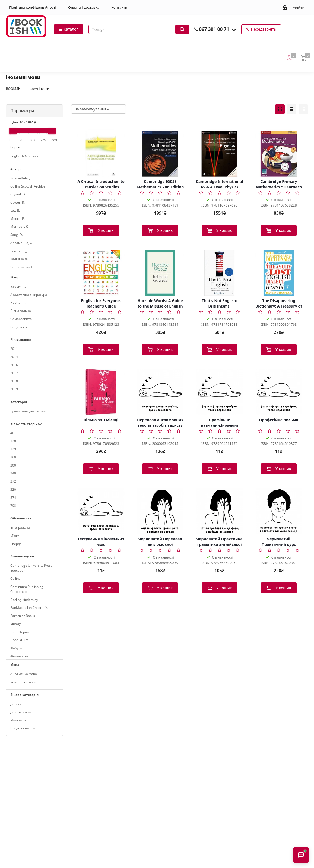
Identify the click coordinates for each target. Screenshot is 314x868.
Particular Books (23, 616)
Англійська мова (24, 674)
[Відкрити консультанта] (301, 855)
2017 (14, 373)
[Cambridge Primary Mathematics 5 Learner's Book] (279, 154)
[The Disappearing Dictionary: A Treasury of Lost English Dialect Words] (279, 273)
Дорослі (16, 704)
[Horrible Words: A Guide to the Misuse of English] (160, 273)
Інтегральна (20, 528)
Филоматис (20, 656)
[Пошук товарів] (139, 29)
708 (13, 506)
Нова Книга (20, 640)
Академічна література (29, 295)
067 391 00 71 (214, 29)
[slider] (13, 131)
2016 (14, 365)
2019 (14, 389)
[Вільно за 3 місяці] (101, 392)
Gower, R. (18, 202)
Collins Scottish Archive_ (28, 186)
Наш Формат (21, 632)
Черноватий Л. (22, 267)
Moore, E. (18, 219)
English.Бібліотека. (25, 156)
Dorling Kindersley (24, 600)
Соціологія (19, 327)
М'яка (15, 536)
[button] (234, 30)
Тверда (16, 544)
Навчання (18, 302)
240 (13, 473)
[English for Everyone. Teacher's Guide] (101, 273)
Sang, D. (17, 235)
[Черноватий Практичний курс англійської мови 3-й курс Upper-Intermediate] (279, 511)
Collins (15, 579)
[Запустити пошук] (182, 29)
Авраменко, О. (22, 243)
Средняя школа (23, 728)
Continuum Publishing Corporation (27, 589)
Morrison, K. (19, 226)
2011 (14, 349)
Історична (18, 286)
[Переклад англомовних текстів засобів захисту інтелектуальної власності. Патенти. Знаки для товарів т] (160, 392)
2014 (14, 357)
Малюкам (18, 720)
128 (13, 441)
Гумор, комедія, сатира (28, 411)
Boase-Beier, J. (21, 178)
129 (13, 449)
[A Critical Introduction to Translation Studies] (101, 154)
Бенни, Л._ (18, 251)
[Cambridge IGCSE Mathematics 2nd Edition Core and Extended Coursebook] (160, 154)
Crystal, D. (18, 194)
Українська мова (23, 682)
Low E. (15, 210)
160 (13, 457)
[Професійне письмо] (279, 392)
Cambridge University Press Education (31, 568)
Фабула (16, 648)
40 (12, 433)
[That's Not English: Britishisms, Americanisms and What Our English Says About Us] (220, 273)
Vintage (16, 624)
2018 (14, 381)
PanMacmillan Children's (29, 608)
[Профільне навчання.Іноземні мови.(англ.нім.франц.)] (220, 392)
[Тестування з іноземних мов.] (101, 511)
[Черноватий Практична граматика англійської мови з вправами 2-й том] (220, 511)
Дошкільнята (21, 712)
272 (13, 481)
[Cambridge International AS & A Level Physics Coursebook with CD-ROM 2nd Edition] (220, 154)
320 (13, 490)
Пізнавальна (21, 311)
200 (13, 465)
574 (13, 498)
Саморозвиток (22, 319)
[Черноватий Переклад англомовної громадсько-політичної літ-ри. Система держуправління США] (160, 511)
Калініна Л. (19, 259)
